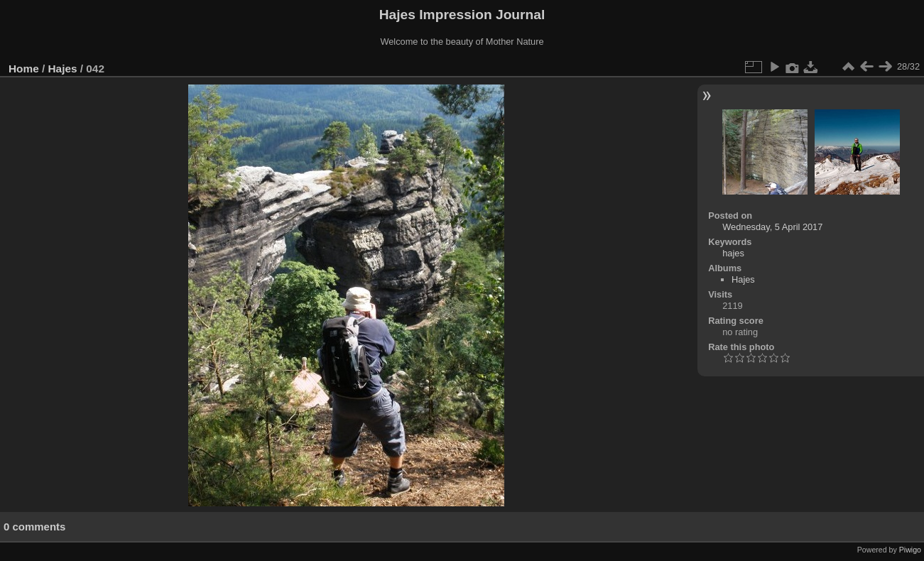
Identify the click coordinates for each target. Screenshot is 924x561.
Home (24, 69)
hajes (733, 253)
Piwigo (910, 550)
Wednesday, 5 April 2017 (772, 227)
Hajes (63, 69)
